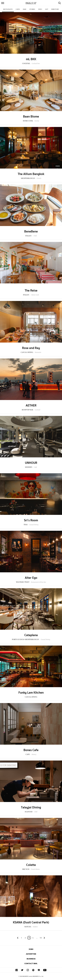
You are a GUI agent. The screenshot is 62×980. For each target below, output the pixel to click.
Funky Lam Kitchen (31, 693)
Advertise (31, 954)
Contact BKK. (31, 963)
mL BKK (31, 59)
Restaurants (8, 9)
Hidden (35, 927)
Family (37, 121)
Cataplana (31, 635)
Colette (31, 865)
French (39, 178)
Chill (35, 236)
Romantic (38, 352)
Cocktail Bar (36, 63)
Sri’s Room (31, 520)
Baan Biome (31, 117)
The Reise (31, 291)
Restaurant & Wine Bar (39, 582)
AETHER (31, 405)
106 (41, 938)
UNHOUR (31, 463)
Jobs (31, 949)
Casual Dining (34, 525)
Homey (34, 754)
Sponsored (58, 166)
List (47, 9)
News (40, 9)
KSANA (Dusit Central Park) (31, 922)
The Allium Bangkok (31, 174)
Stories (32, 9)
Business (31, 959)
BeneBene (31, 231)
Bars (25, 9)
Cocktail (38, 410)
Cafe (35, 467)
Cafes (18, 9)
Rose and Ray (31, 348)
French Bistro (35, 869)
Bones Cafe (31, 750)
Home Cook (35, 295)
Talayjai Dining (31, 807)
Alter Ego (31, 578)
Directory (55, 9)
